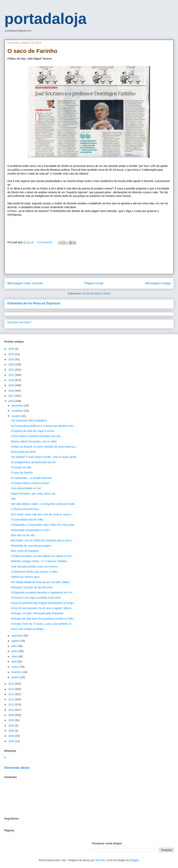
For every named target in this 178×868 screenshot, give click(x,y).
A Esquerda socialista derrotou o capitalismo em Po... (42, 592)
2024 (12, 359)
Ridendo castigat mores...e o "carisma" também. (39, 561)
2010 (12, 710)
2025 (12, 354)
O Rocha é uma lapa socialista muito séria (36, 598)
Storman (100, 860)
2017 (12, 396)
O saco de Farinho (22, 473)
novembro (18, 411)
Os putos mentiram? (19, 322)
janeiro (16, 677)
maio (15, 656)
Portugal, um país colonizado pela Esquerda (37, 613)
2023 (12, 364)
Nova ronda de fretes (23, 452)
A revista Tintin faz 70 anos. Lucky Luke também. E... (42, 624)
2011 (12, 705)
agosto (16, 641)
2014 (12, 689)
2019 (12, 385)
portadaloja (45, 19)
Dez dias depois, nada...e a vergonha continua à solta (43, 504)
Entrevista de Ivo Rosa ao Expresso (34, 303)
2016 (12, 401)
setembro (17, 636)
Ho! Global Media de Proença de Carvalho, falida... (41, 582)
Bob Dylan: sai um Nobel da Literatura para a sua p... (42, 540)
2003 (12, 741)
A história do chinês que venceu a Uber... (35, 572)
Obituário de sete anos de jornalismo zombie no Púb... (43, 619)
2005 (12, 731)
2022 (12, 370)
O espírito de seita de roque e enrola (32, 431)
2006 (12, 726)
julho (15, 646)
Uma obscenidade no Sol (26, 488)
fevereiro (17, 672)
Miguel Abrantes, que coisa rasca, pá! (33, 494)
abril (14, 662)
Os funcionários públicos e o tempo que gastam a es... (43, 426)
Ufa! (13, 499)
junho (15, 651)
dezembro (18, 406)
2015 (12, 684)
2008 (12, 720)
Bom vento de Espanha (25, 551)
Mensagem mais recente (25, 283)
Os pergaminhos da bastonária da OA (33, 462)
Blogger (134, 860)
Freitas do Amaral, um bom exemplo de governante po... (44, 447)
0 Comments (45, 242)
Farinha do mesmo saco (25, 577)
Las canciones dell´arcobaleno (29, 420)
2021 (12, 375)
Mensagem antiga (158, 283)
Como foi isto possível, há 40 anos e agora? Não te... (42, 608)
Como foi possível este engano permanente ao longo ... (44, 603)
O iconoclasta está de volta (27, 520)
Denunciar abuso (17, 768)
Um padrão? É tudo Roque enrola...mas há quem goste (44, 457)
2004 (12, 736)
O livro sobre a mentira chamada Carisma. (36, 436)
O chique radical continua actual (30, 483)
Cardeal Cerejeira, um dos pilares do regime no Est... (42, 556)
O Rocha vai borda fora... (26, 509)
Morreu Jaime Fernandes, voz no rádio (34, 441)
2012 (12, 699)
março (16, 667)
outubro (16, 416)
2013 (12, 694)
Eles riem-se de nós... (24, 535)
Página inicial (94, 283)
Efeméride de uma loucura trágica (31, 546)
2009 (12, 715)
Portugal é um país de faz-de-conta (32, 587)
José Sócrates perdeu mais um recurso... (35, 567)
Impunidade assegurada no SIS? (30, 530)
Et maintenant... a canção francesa (31, 478)
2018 (12, 391)
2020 (12, 380)
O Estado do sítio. (21, 467)
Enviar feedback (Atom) (96, 293)
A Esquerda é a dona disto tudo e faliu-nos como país (42, 525)
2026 (12, 349)
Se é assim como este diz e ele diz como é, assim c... (42, 514)
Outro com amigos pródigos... (28, 629)
